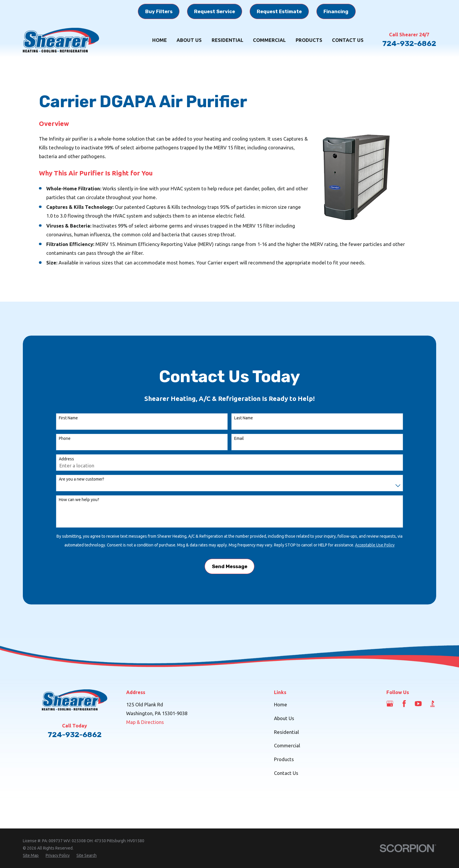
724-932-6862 (409, 43)
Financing (336, 11)
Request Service (215, 11)
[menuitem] (31, 856)
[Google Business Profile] (390, 704)
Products (284, 759)
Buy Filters (159, 11)
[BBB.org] (433, 704)
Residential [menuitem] (227, 40)
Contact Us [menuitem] (348, 40)
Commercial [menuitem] (269, 40)
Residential (286, 732)
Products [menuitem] (309, 40)
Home (281, 704)
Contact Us (286, 773)
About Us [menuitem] (189, 40)
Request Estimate (279, 11)
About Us (284, 718)
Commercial (287, 745)
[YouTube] (418, 704)
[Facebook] (404, 704)
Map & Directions (145, 722)
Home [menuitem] (160, 40)
